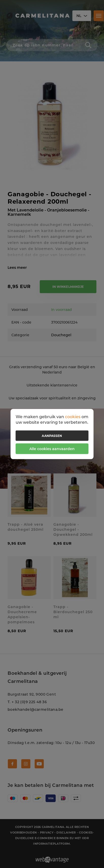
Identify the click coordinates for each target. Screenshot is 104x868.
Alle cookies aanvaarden (52, 449)
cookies (73, 417)
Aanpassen (52, 436)
